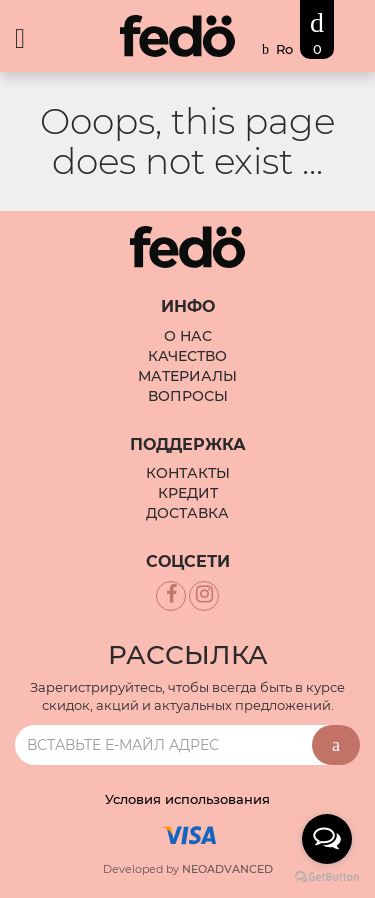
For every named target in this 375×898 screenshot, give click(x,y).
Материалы (187, 376)
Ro (284, 49)
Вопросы (188, 396)
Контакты (188, 473)
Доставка (187, 513)
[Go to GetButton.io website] (327, 877)
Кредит (188, 493)
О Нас (188, 336)
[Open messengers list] (327, 839)
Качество (187, 356)
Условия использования (187, 799)
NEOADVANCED (227, 869)
